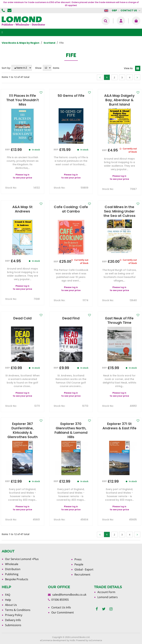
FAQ (8, 595)
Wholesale (12, 564)
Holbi (72, 640)
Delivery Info (13, 620)
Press (78, 559)
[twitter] (104, 609)
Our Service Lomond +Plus (22, 559)
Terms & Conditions (18, 610)
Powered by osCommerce (89, 640)
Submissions (13, 625)
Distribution (13, 569)
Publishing (12, 574)
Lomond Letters (108, 597)
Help (8, 600)
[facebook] (97, 609)
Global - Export (84, 569)
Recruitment (82, 575)
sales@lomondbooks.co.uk (69, 595)
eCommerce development (53, 640)
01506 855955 (4, 10)
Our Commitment (63, 612)
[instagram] (111, 609)
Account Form (106, 592)
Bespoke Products (17, 579)
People (79, 564)
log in (26, 175)
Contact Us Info (61, 607)
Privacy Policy (14, 615)
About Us (11, 605)
